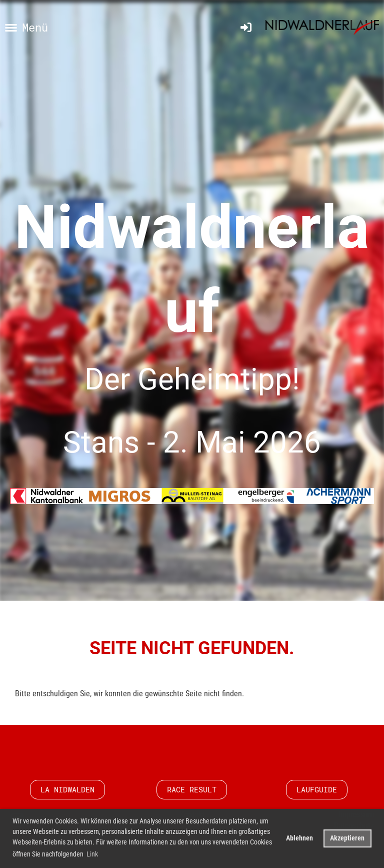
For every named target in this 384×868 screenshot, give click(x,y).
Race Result (192, 789)
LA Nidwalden (67, 789)
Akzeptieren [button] (347, 838)
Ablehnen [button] (299, 838)
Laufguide (317, 789)
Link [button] (92, 854)
